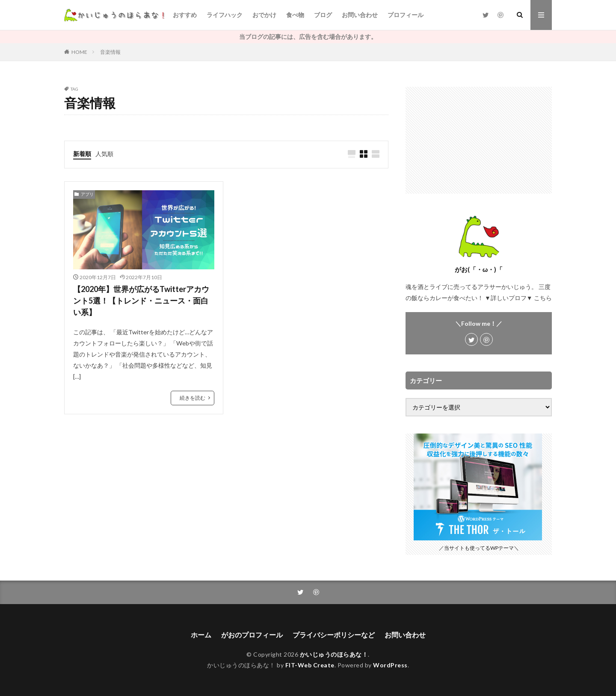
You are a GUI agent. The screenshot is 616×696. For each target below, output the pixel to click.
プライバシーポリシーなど (334, 635)
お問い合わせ (360, 15)
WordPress (390, 665)
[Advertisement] (479, 140)
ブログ (323, 15)
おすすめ (185, 15)
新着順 (82, 154)
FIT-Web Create (310, 665)
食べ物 (295, 15)
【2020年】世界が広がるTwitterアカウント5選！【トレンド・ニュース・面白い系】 (141, 301)
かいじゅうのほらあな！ (334, 654)
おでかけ (264, 15)
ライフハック (225, 15)
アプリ (87, 194)
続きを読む (192, 398)
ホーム (201, 635)
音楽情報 (110, 52)
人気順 (104, 154)
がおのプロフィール (252, 635)
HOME (79, 52)
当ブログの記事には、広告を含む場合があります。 (308, 37)
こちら (543, 298)
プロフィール (406, 15)
